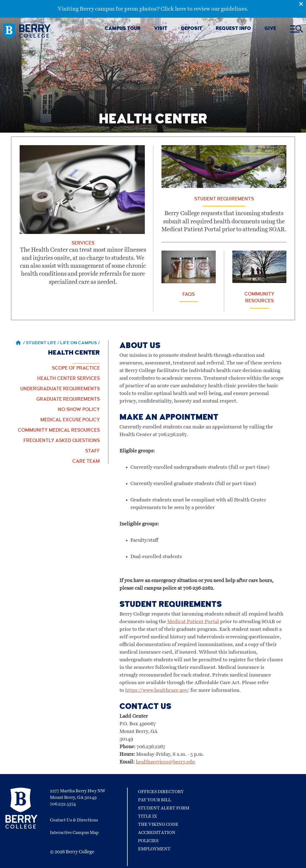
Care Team (86, 462)
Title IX (148, 816)
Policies (148, 841)
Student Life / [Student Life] (43, 343)
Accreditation (157, 833)
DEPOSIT (192, 29)
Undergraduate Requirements (60, 389)
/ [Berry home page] (20, 343)
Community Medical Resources (59, 431)
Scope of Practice (76, 368)
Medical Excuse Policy (70, 420)
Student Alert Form (164, 808)
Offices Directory (161, 792)
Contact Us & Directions (74, 820)
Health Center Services (68, 379)
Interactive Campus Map (74, 833)
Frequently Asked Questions (62, 441)
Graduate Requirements (68, 400)
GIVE (270, 29)
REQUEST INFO (233, 29)
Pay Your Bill (154, 800)
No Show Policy (79, 410)
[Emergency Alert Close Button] (302, 4)
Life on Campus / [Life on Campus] (80, 343)
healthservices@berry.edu (165, 762)
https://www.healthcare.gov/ (157, 690)
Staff (92, 451)
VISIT (161, 29)
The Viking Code (158, 824)
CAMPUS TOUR (123, 29)
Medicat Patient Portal (193, 622)
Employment (154, 849)
